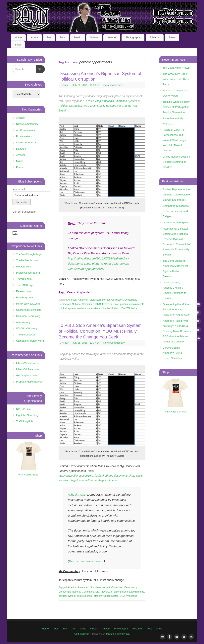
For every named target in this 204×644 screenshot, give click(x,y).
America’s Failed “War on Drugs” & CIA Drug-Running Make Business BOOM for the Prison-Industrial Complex (177, 331)
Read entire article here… (86, 561)
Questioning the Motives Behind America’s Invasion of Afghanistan (177, 309)
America (72, 300)
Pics (62, 37)
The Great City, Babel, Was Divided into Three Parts (176, 79)
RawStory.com (25, 297)
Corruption (117, 300)
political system (67, 308)
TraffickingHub (24, 421)
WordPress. (124, 634)
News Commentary (114, 343)
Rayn (66, 85)
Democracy (131, 300)
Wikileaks (132, 308)
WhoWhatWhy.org (27, 328)
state (90, 308)
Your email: (19, 189)
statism (98, 308)
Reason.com (23, 291)
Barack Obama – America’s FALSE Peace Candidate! (173, 353)
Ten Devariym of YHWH (176, 68)
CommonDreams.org (28, 316)
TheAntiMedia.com (27, 260)
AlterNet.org (23, 322)
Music (78, 37)
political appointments (132, 304)
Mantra (110, 634)
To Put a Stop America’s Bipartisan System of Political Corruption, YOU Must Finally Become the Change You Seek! (99, 106)
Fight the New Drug (27, 415)
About (34, 37)
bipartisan (95, 300)
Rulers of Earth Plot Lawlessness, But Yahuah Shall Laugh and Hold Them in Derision (174, 140)
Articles (20, 118)
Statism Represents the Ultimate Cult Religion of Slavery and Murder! (177, 195)
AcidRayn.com (82, 634)
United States (111, 308)
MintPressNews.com (28, 304)
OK (39, 69)
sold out (81, 308)
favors (106, 304)
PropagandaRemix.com (30, 382)
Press (172, 37)
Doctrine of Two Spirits (176, 222)
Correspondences (113, 85)
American (83, 300)
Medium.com (24, 267)
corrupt (106, 300)
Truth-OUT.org (24, 285)
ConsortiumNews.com (29, 310)
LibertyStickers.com (27, 369)
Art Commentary (26, 130)
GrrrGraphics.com (26, 375)
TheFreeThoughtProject (30, 254)
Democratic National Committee (76, 304)
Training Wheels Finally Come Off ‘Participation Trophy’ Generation (176, 107)
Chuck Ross (77, 495)
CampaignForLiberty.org (30, 341)
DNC (98, 304)
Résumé (155, 37)
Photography (133, 37)
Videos (94, 37)
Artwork (112, 37)
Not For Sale (23, 409)
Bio (49, 37)
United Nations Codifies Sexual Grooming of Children (176, 162)
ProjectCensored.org (28, 273)
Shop (18, 45)
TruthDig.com (24, 279)
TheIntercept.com (26, 335)
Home (18, 37)
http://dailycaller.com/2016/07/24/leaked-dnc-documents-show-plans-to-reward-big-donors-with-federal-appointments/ (99, 264)
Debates (21, 149)
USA (122, 308)
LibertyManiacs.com (28, 363)
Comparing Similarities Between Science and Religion (176, 211)
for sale (114, 304)
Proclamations (24, 136)
